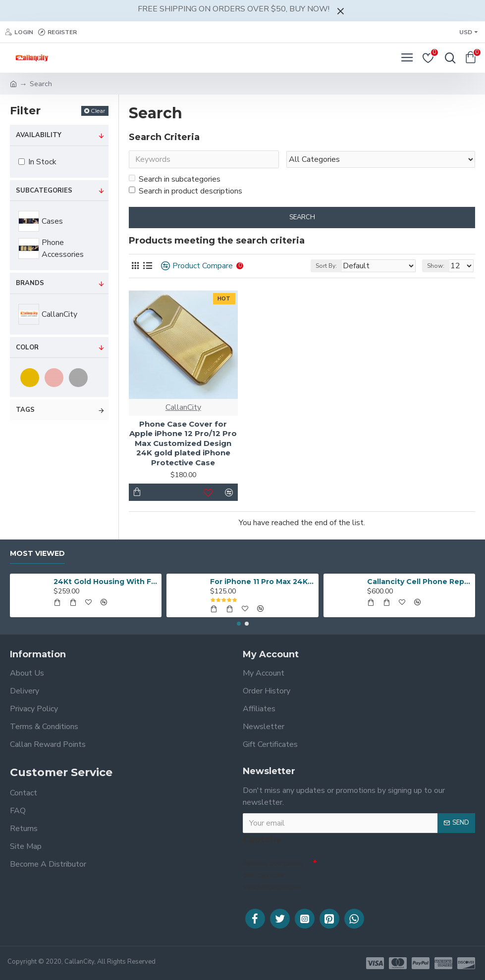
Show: (436, 267)
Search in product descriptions (186, 192)
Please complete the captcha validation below (273, 875)
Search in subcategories (175, 180)
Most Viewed (37, 553)
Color (27, 347)
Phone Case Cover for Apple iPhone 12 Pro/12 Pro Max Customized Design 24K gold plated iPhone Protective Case (183, 444)
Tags (25, 410)
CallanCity (183, 408)
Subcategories (44, 191)
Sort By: (326, 267)
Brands (30, 283)
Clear (98, 111)
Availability (39, 135)
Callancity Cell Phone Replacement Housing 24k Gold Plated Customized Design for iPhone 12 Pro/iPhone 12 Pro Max (419, 581)
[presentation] (386, 871)
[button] (239, 623)
